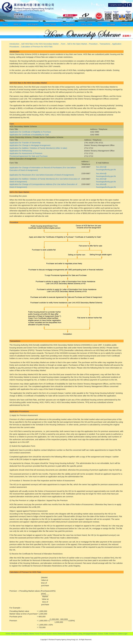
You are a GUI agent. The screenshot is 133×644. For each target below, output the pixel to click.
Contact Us (125, 24)
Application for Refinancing (21, 151)
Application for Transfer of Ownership (25, 143)
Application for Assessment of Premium (26, 153)
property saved (116, 5)
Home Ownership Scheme (62, 634)
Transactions (105, 44)
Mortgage (111, 24)
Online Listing (86, 24)
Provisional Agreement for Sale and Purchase (28, 156)
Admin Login (123, 634)
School (101, 634)
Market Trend (34, 634)
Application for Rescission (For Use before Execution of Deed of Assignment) (42, 175)
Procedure (93, 44)
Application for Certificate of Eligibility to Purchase (30, 132)
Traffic (106, 634)
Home (5, 24)
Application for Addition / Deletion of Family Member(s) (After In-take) (38, 148)
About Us (17, 24)
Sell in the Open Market (77, 44)
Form (63, 44)
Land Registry (33, 24)
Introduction (14, 44)
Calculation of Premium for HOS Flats (37, 47)
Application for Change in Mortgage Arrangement (30, 145)
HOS (100, 24)
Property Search (68, 24)
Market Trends (50, 24)
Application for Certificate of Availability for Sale (29, 135)
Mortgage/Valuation (90, 634)
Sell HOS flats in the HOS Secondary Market (40, 44)
